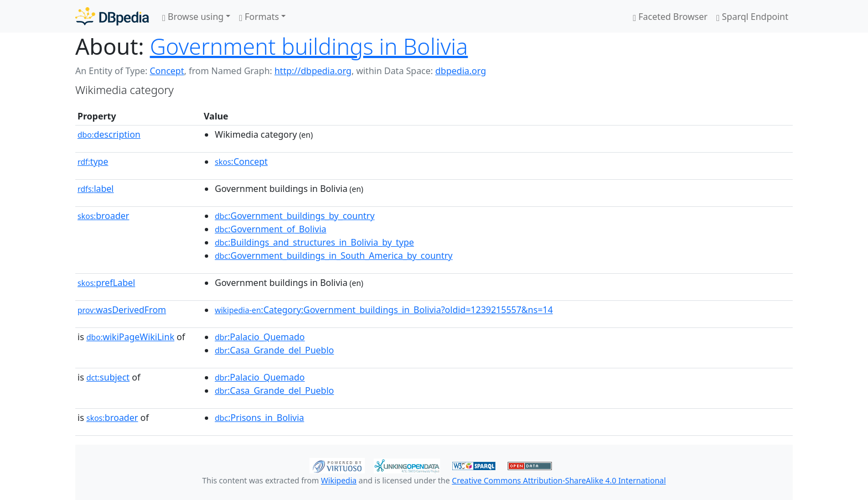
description (109, 134)
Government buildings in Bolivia (309, 46)
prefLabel (106, 283)
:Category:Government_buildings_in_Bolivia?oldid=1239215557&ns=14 (384, 310)
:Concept (241, 162)
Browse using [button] (193, 17)
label (96, 189)
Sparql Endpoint (752, 17)
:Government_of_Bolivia (271, 229)
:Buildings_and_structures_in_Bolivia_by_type (314, 242)
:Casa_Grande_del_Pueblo (274, 350)
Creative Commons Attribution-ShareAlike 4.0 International (559, 480)
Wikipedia (339, 480)
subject (108, 377)
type (93, 162)
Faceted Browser (670, 17)
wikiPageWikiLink (130, 337)
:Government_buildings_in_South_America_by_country (334, 256)
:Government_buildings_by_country (295, 216)
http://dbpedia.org (313, 71)
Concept (167, 71)
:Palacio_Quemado (260, 337)
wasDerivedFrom (122, 310)
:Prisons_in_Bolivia (259, 418)
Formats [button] (259, 17)
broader (103, 216)
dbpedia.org (461, 71)
